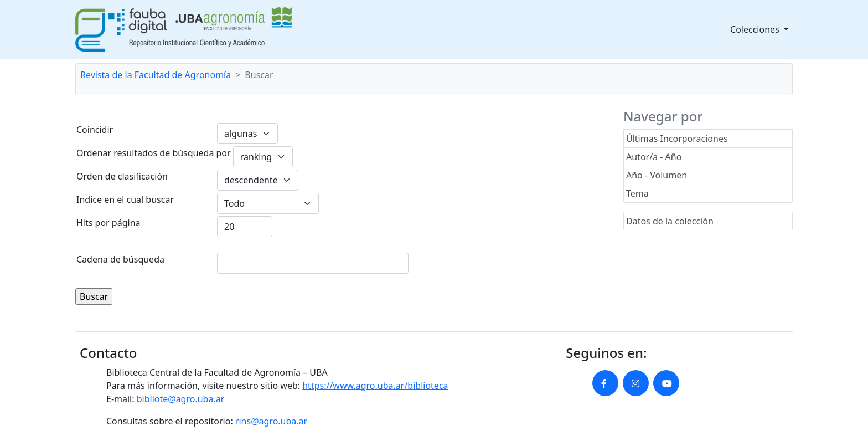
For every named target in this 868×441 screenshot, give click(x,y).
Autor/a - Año (654, 157)
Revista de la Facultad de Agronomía (156, 75)
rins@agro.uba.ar (271, 421)
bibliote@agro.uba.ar (181, 399)
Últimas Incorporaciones (677, 139)
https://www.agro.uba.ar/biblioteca (375, 386)
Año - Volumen (657, 175)
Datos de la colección (670, 221)
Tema (637, 193)
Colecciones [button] (756, 29)
